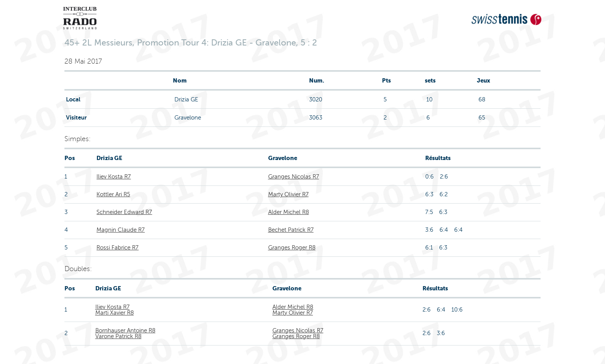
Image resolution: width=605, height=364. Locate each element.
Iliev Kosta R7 (114, 177)
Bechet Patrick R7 (291, 230)
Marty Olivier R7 (288, 194)
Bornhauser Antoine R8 (125, 330)
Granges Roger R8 (292, 248)
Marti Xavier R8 (115, 313)
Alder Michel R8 (289, 212)
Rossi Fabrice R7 (117, 248)
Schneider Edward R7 (124, 212)
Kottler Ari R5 (113, 194)
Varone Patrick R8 (118, 336)
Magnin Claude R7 (121, 230)
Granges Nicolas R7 (294, 177)
